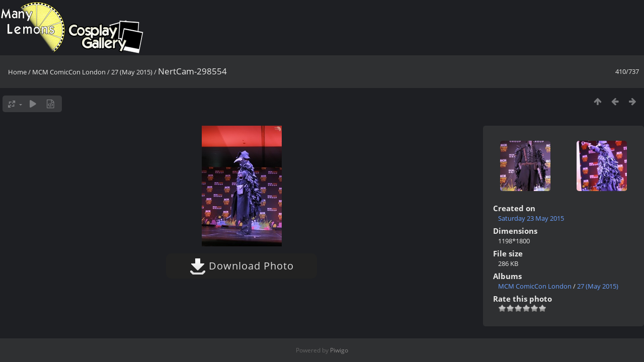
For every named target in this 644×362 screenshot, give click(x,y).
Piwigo (339, 350)
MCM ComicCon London (69, 72)
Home (17, 72)
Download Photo (242, 266)
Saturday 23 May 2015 (531, 218)
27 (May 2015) (132, 72)
